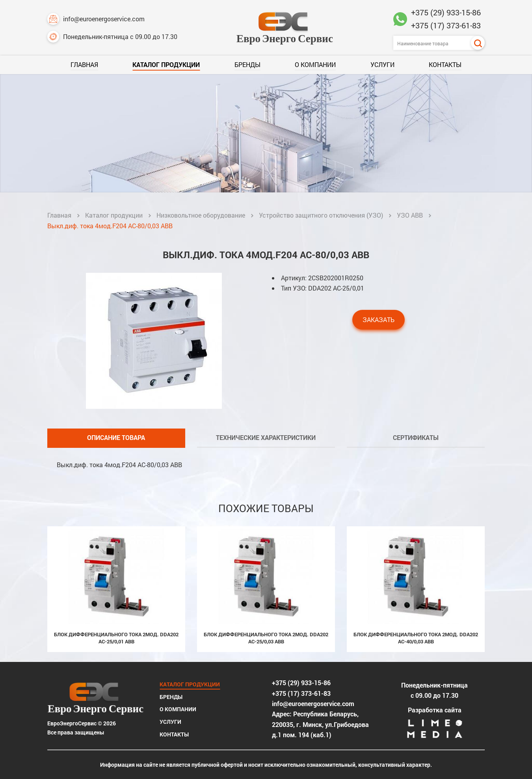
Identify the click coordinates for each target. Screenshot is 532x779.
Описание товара (116, 437)
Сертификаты (416, 437)
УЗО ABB (410, 215)
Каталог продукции (166, 64)
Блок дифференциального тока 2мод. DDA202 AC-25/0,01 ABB (116, 638)
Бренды (247, 64)
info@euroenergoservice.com (96, 19)
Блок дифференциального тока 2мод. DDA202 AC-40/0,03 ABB (416, 638)
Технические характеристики (266, 437)
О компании (315, 64)
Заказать (379, 320)
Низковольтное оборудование (201, 215)
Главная (84, 64)
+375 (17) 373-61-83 (446, 25)
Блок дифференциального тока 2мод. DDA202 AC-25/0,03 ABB (266, 638)
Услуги (382, 64)
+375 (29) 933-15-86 (446, 12)
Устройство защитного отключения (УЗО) (321, 215)
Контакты (445, 64)
